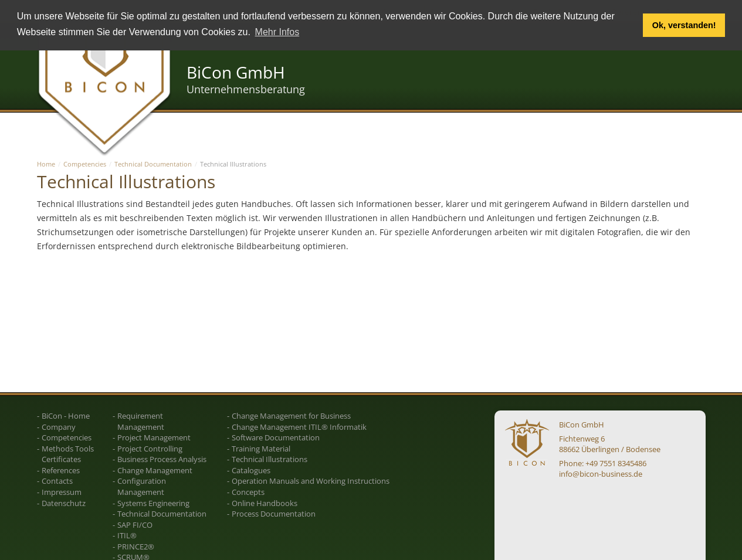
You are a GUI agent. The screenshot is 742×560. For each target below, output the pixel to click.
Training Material (261, 449)
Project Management (154, 437)
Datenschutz (64, 503)
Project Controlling (150, 449)
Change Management (155, 470)
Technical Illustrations (270, 459)
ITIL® (127, 535)
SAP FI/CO (135, 525)
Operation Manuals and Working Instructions (311, 481)
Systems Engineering (153, 503)
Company (59, 427)
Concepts (248, 492)
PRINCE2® (136, 547)
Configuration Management (142, 486)
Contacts (57, 481)
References (61, 470)
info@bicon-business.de (601, 474)
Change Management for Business (291, 416)
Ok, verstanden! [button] (684, 25)
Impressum (62, 492)
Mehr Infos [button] (277, 32)
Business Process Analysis (162, 459)
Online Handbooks (265, 503)
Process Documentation (274, 514)
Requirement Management (141, 421)
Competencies (85, 164)
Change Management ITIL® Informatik (299, 427)
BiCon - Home (66, 416)
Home (46, 164)
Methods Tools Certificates (68, 454)
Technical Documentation (153, 164)
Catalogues (251, 470)
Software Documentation (276, 437)
